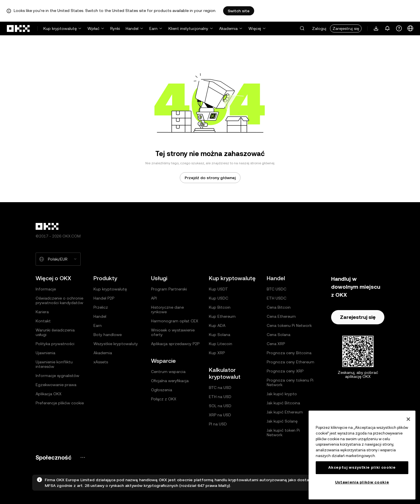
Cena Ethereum (281, 316)
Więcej (255, 28)
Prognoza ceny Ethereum (290, 362)
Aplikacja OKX (49, 394)
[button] (302, 28)
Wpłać (93, 28)
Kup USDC (219, 298)
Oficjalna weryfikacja (170, 381)
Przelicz (101, 307)
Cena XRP (276, 344)
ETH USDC (277, 298)
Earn (153, 28)
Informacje (46, 289)
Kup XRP (217, 353)
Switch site (239, 11)
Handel (132, 28)
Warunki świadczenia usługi (55, 332)
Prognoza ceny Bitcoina (289, 353)
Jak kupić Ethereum (285, 412)
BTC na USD (220, 388)
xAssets (101, 362)
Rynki (115, 28)
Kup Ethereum (222, 316)
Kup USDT (218, 289)
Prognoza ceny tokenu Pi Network (290, 382)
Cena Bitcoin (279, 307)
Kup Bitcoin (220, 307)
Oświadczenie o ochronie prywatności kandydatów (59, 300)
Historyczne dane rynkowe (167, 310)
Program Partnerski (169, 289)
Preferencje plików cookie (60, 403)
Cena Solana (279, 335)
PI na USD (218, 424)
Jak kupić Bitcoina (283, 403)
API (154, 298)
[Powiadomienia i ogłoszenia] (388, 28)
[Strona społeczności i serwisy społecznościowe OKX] (83, 457)
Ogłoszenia (162, 390)
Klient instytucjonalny (188, 28)
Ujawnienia (45, 353)
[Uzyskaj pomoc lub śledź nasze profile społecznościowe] (399, 28)
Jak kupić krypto (282, 394)
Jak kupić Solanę (282, 421)
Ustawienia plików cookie (362, 482)
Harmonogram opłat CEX (175, 321)
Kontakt (43, 321)
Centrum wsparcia (168, 372)
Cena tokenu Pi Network (289, 325)
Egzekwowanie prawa (56, 385)
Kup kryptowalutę (60, 28)
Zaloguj (319, 28)
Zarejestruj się (346, 28)
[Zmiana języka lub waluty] (410, 28)
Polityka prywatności (55, 344)
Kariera (42, 312)
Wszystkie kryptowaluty (116, 344)
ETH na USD (220, 397)
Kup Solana (220, 335)
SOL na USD (220, 406)
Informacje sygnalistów (57, 376)
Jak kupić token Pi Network (283, 433)
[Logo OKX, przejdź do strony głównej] (19, 28)
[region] (362, 455)
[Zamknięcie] (408, 419)
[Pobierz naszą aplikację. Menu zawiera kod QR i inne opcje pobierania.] (376, 28)
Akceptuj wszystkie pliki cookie (362, 467)
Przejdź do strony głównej (210, 178)
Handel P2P (104, 298)
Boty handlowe (108, 335)
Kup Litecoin (221, 344)
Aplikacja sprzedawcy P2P (175, 344)
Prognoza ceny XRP (285, 371)
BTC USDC (277, 289)
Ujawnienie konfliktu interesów (54, 364)
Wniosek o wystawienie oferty (173, 332)
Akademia (228, 28)
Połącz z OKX (164, 399)
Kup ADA (217, 325)
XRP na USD (220, 415)
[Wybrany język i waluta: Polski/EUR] (58, 259)
